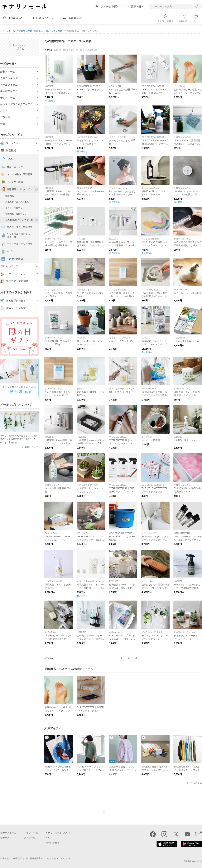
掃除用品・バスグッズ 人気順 (48, 31)
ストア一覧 (30, 838)
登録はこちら (32, 447)
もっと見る (196, 783)
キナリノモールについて (58, 833)
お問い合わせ (52, 843)
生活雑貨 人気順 (25, 31)
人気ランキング (9, 78)
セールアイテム (9, 85)
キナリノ (5, 838)
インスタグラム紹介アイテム (16, 104)
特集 (3, 124)
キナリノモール (8, 31)
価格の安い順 (70, 50)
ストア (4, 111)
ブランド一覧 (31, 833)
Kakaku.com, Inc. (194, 861)
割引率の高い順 (88, 50)
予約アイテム (8, 98)
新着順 (57, 50)
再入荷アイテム (9, 91)
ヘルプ (49, 838)
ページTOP (104, 812)
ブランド (5, 117)
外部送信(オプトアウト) (58, 858)
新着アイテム (8, 72)
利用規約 (17, 858)
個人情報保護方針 (34, 858)
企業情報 (4, 858)
